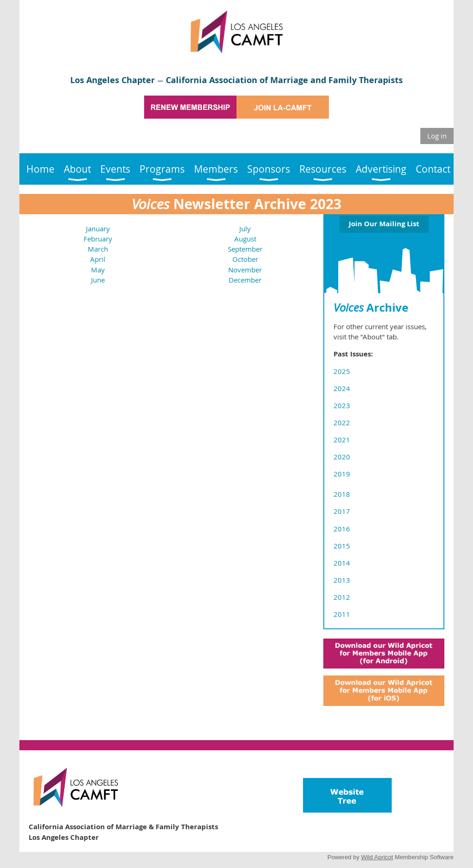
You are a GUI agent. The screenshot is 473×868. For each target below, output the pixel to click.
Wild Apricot (377, 857)
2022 (342, 422)
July (245, 229)
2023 (342, 405)
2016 (342, 529)
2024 (342, 388)
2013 (342, 580)
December (245, 280)
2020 (342, 457)
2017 (342, 511)
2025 (342, 371)
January (98, 229)
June (98, 280)
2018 (342, 494)
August (245, 239)
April (98, 259)
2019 (342, 474)
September (245, 249)
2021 (342, 440)
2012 (342, 597)
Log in (437, 136)
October (245, 259)
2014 (342, 563)
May (98, 270)
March (98, 249)
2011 (342, 614)
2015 (342, 546)
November (245, 270)
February (98, 239)
